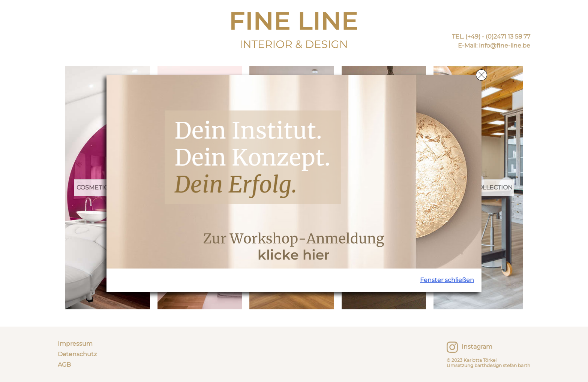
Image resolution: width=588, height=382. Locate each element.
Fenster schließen (447, 280)
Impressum (75, 344)
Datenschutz (77, 354)
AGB (64, 365)
